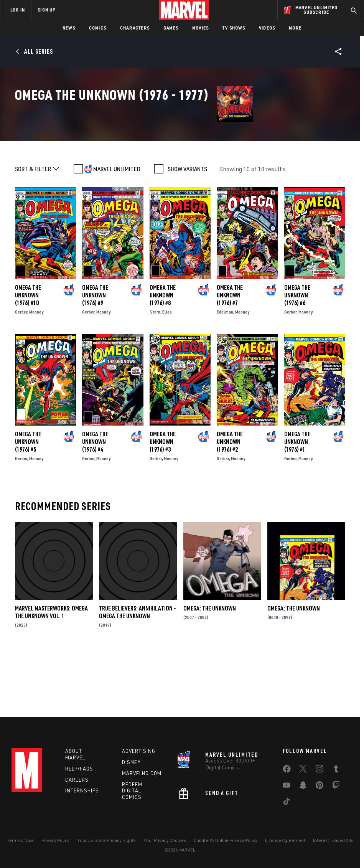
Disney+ (133, 762)
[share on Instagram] (320, 770)
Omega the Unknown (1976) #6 (297, 356)
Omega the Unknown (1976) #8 (163, 356)
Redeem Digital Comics (132, 791)
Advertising (139, 751)
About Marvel (75, 754)
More (295, 28)
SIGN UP (46, 10)
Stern (155, 372)
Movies (200, 28)
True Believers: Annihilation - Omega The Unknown (138, 673)
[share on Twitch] (336, 787)
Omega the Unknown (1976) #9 (95, 356)
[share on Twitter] (303, 770)
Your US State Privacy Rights (106, 840)
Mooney (36, 372)
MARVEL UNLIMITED (117, 229)
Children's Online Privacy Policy (226, 840)
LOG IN (18, 10)
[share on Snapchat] (303, 787)
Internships (82, 790)
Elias (167, 372)
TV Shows (234, 28)
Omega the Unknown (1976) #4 (95, 502)
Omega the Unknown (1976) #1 (297, 502)
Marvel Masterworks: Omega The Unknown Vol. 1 (51, 673)
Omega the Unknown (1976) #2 (230, 502)
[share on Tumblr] (336, 770)
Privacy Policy (55, 840)
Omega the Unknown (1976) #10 (28, 356)
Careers (77, 780)
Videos (267, 28)
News (69, 28)
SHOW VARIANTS (187, 229)
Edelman (225, 372)
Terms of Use (20, 840)
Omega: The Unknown (210, 669)
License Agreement (285, 840)
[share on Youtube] (287, 787)
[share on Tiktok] (287, 803)
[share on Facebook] (287, 771)
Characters (135, 28)
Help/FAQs (79, 769)
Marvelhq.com (142, 773)
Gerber (21, 372)
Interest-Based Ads (333, 840)
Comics (98, 28)
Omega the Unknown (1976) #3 (163, 502)
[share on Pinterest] (320, 787)
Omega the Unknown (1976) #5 (28, 502)
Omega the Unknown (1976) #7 (230, 356)
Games (171, 28)
